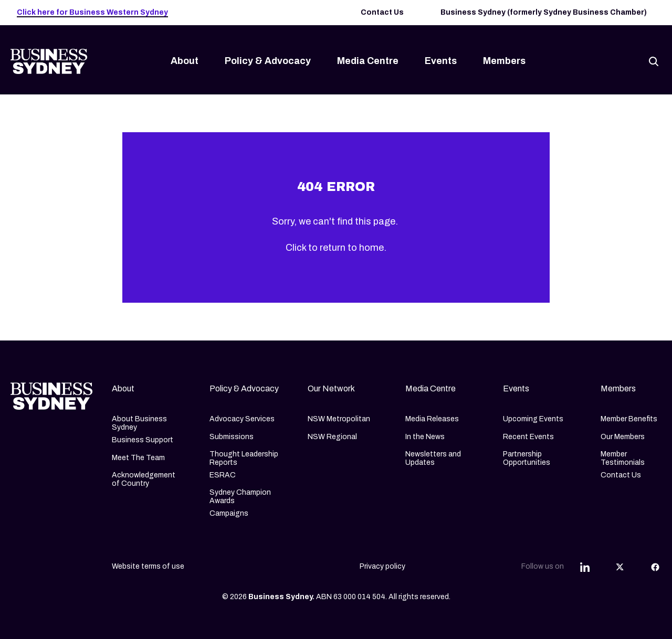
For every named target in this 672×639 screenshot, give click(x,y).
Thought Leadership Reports (244, 458)
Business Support (143, 440)
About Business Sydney (139, 423)
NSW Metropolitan (339, 419)
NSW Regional (332, 437)
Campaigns (229, 513)
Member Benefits (629, 419)
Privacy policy (382, 566)
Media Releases (432, 419)
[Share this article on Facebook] (655, 567)
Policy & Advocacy (268, 61)
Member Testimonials (623, 458)
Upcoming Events (533, 419)
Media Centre (368, 61)
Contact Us (382, 12)
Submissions (232, 437)
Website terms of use (148, 566)
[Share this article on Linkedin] (585, 567)
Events (441, 61)
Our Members (623, 437)
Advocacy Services (242, 419)
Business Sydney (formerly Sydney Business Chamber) (544, 12)
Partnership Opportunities (527, 458)
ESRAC (223, 475)
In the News (425, 437)
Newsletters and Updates (433, 458)
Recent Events (528, 437)
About (185, 61)
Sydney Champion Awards (240, 497)
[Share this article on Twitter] (620, 567)
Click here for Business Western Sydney (92, 12)
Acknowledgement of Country (144, 479)
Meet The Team (138, 458)
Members (504, 61)
